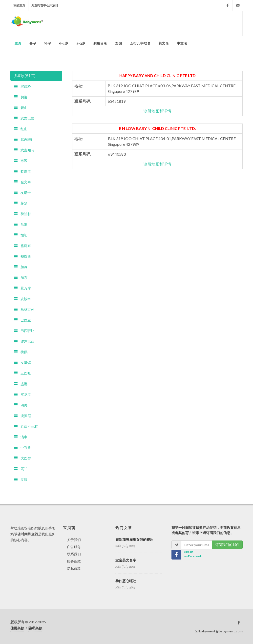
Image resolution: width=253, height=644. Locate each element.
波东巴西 (24, 341)
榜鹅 (21, 352)
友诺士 (22, 193)
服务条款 (74, 561)
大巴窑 (22, 458)
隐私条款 (74, 568)
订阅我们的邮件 (227, 545)
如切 (21, 235)
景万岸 (22, 288)
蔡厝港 (22, 171)
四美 (21, 405)
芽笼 (21, 203)
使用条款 (17, 628)
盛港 (21, 384)
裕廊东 (22, 246)
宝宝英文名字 (126, 560)
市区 (21, 161)
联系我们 (74, 554)
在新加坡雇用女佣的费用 (134, 540)
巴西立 (22, 320)
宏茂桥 (22, 86)
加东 (21, 278)
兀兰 (21, 469)
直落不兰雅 (26, 426)
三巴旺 (22, 373)
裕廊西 (22, 256)
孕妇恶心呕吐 (126, 581)
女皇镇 (22, 363)
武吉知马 (24, 150)
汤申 (21, 437)
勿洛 (21, 97)
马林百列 (24, 309)
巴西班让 (24, 331)
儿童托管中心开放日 (45, 5)
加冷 (21, 267)
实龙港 (22, 394)
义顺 (21, 479)
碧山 (21, 108)
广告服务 (74, 547)
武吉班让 (24, 139)
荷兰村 (22, 214)
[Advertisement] (152, 23)
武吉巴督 (24, 118)
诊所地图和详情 (157, 111)
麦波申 (22, 299)
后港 (21, 224)
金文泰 (22, 182)
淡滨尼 (22, 416)
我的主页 (19, 5)
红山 (21, 129)
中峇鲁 (22, 447)
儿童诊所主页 (24, 76)
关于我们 (74, 540)
